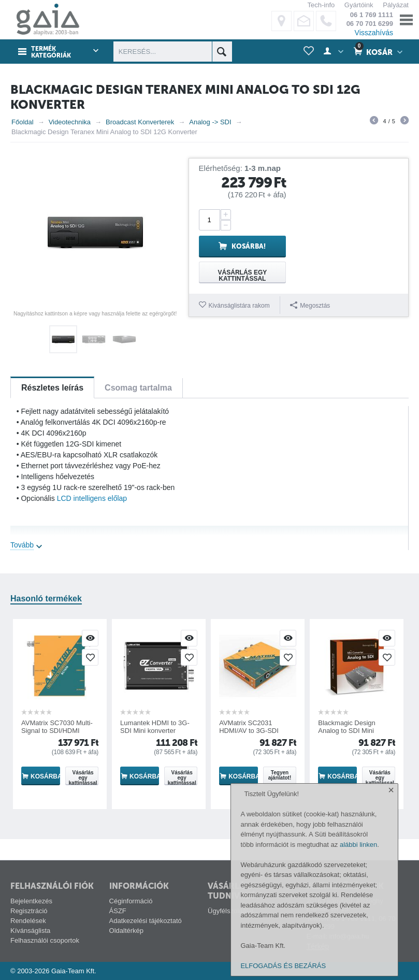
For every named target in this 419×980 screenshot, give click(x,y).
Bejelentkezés (31, 901)
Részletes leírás (52, 388)
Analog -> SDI (210, 122)
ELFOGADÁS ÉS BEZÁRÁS (283, 966)
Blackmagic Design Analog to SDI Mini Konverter (347, 731)
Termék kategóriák (51, 52)
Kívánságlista (30, 931)
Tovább (22, 545)
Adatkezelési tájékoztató (146, 921)
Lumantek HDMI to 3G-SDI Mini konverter (155, 727)
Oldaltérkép (126, 931)
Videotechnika (70, 122)
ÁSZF (118, 911)
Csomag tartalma (138, 388)
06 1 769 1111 (372, 15)
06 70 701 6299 (370, 24)
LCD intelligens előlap (92, 498)
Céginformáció (131, 901)
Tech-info (321, 5)
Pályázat (396, 5)
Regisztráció (29, 911)
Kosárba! (249, 246)
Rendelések (28, 921)
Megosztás (310, 305)
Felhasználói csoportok (45, 940)
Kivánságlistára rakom (239, 306)
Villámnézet (90, 638)
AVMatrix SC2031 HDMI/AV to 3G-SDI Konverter (249, 731)
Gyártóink (359, 5)
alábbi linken (358, 845)
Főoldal (23, 122)
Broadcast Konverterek (140, 122)
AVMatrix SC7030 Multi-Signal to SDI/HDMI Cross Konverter (57, 731)
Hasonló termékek (46, 599)
